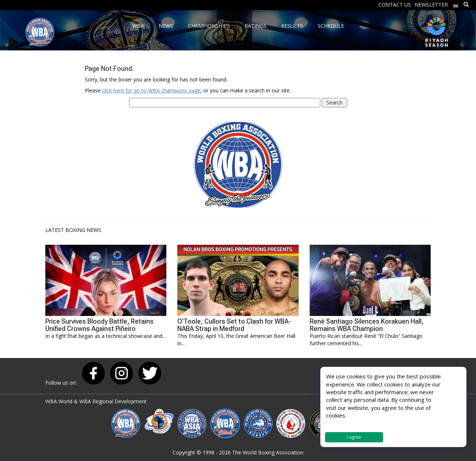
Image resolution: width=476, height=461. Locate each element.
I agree (354, 437)
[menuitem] (456, 4)
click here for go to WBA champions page (151, 90)
